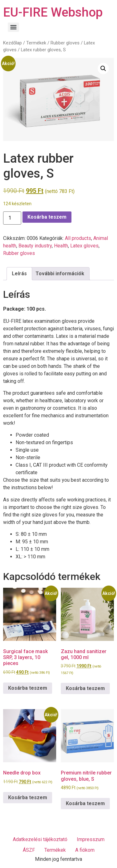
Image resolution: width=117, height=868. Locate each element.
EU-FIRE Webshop (53, 12)
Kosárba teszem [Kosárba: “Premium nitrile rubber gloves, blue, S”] (85, 803)
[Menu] (13, 27)
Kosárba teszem (47, 217)
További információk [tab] (60, 274)
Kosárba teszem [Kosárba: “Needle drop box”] (28, 797)
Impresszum (91, 839)
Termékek (36, 43)
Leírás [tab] (19, 274)
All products (78, 238)
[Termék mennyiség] (12, 218)
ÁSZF (29, 850)
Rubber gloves (65, 43)
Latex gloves (84, 246)
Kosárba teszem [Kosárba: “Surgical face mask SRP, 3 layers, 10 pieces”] (28, 688)
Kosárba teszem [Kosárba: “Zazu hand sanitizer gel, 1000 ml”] (85, 688)
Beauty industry (35, 246)
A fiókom (85, 850)
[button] (103, 69)
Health (61, 246)
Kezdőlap (12, 43)
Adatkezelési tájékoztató (40, 839)
